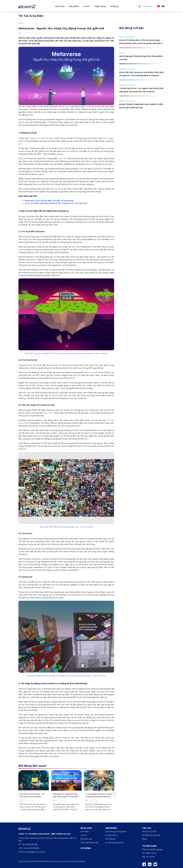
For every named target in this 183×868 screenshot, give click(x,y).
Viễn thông (110, 839)
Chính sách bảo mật (89, 843)
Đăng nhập (146, 6)
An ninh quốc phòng (114, 843)
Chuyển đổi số (111, 835)
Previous (18, 793)
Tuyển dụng (108, 6)
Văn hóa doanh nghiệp (152, 849)
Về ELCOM (68, 6)
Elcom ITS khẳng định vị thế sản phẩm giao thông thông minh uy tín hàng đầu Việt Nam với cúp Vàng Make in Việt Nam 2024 (142, 43)
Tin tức (95, 6)
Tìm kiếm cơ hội (149, 853)
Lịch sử (84, 835)
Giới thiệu (85, 832)
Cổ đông (122, 6)
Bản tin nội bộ (148, 857)
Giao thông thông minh (116, 832)
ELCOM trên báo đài (151, 835)
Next (115, 793)
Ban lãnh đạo (86, 839)
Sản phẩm (82, 6)
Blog (144, 839)
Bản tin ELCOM (149, 832)
